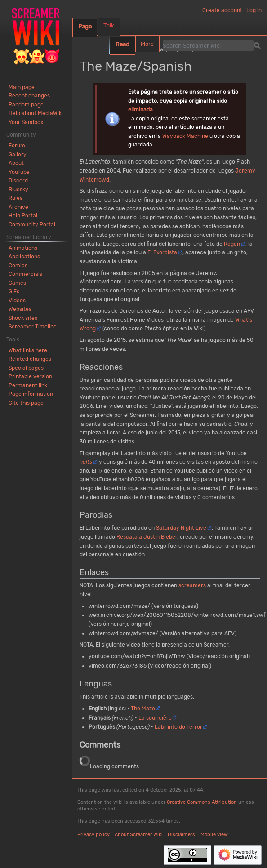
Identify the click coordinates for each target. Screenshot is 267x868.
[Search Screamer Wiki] (208, 45)
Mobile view (214, 835)
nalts (86, 462)
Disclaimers (181, 835)
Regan (232, 244)
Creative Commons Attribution (202, 802)
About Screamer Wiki (139, 835)
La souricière (155, 718)
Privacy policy (93, 835)
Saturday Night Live (181, 528)
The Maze (143, 709)
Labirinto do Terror (178, 727)
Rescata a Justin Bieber (147, 537)
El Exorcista (162, 252)
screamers (192, 585)
